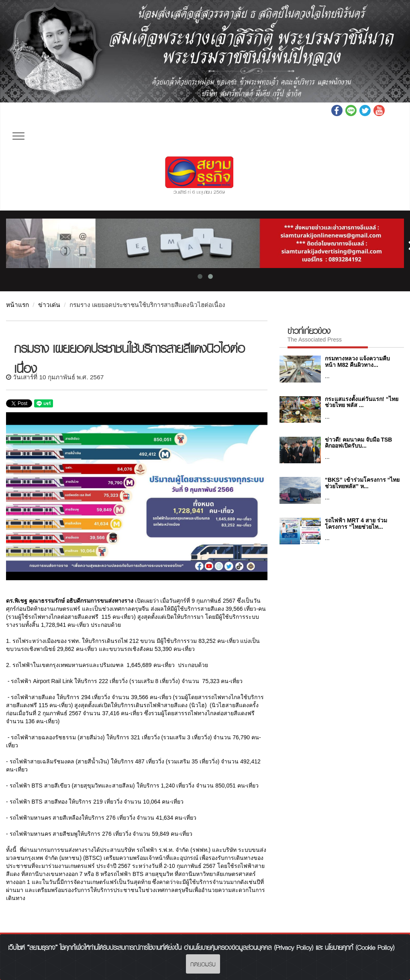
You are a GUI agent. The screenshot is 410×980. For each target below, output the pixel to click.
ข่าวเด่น (49, 305)
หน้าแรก (17, 305)
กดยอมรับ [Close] (203, 964)
